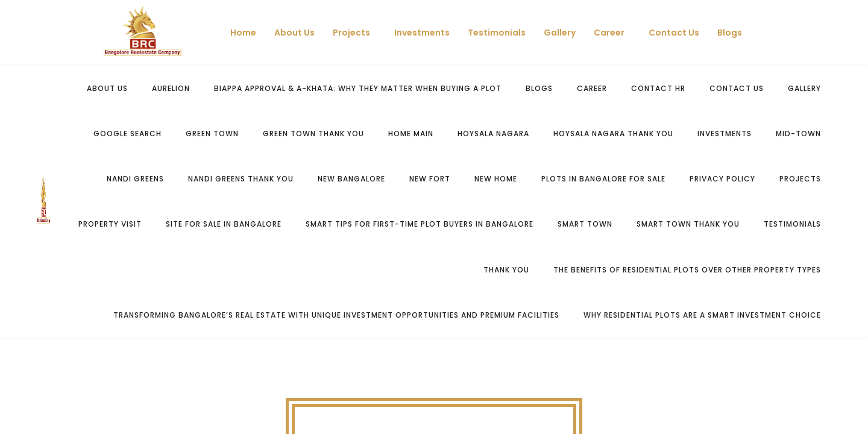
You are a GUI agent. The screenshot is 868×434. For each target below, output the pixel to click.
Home (243, 33)
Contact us (737, 88)
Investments (422, 33)
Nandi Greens (135, 179)
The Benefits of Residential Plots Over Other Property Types (687, 270)
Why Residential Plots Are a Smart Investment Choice (702, 315)
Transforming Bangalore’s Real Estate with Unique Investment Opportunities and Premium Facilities (336, 315)
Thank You (506, 270)
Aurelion (171, 88)
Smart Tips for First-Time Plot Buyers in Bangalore (420, 224)
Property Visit (110, 224)
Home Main (411, 134)
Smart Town (585, 224)
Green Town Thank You (313, 134)
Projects (351, 33)
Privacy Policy (722, 179)
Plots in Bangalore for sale (603, 179)
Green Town (212, 134)
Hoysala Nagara (493, 134)
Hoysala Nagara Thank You (613, 134)
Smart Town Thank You (688, 224)
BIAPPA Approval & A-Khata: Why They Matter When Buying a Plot (358, 88)
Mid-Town (798, 134)
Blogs (730, 33)
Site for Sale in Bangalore (224, 224)
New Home (496, 179)
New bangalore (351, 179)
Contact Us (674, 33)
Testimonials (497, 33)
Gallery (560, 33)
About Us (294, 33)
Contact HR (658, 88)
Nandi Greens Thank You (241, 179)
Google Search (127, 134)
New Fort (430, 179)
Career (609, 33)
